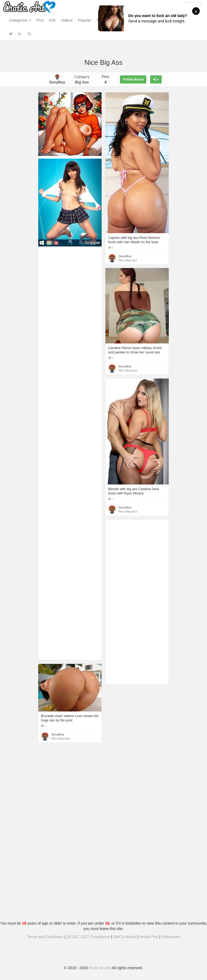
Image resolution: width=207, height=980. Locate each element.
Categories (20, 20)
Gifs (52, 20)
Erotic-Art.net (100, 968)
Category (82, 79)
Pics (40, 20)
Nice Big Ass (128, 260)
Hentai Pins (149, 937)
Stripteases (171, 937)
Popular (85, 20)
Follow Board (133, 79)
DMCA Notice (125, 937)
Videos (67, 20)
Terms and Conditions (45, 937)
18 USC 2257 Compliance (88, 937)
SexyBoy (125, 256)
